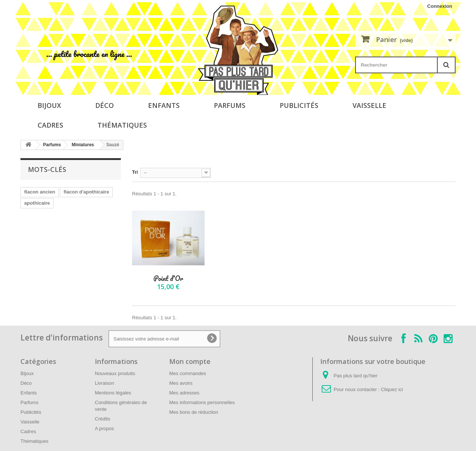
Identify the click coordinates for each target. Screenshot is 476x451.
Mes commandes (188, 373)
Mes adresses (184, 393)
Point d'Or (168, 279)
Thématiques (122, 125)
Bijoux (49, 105)
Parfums (230, 105)
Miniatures (83, 145)
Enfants (164, 105)
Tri (135, 172)
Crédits (102, 419)
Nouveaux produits (115, 373)
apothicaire (37, 203)
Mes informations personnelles (202, 402)
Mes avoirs (181, 383)
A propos (104, 428)
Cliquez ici (392, 389)
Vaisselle (369, 105)
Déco (104, 105)
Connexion (440, 6)
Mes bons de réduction (194, 412)
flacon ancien (40, 192)
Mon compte (190, 361)
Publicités (299, 105)
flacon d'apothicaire (86, 192)
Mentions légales (113, 393)
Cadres (50, 125)
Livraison (104, 383)
